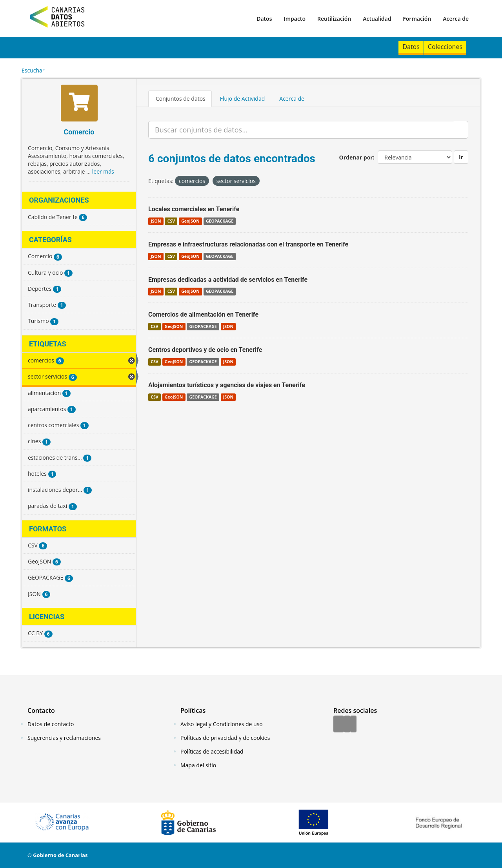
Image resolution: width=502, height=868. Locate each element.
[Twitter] (347, 725)
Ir (461, 157)
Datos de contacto (51, 724)
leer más (103, 171)
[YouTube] (353, 725)
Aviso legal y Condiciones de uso (222, 724)
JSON (156, 221)
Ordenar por (356, 157)
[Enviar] (461, 130)
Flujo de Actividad (243, 99)
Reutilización (334, 19)
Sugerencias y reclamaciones (64, 738)
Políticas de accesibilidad (212, 751)
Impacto (295, 19)
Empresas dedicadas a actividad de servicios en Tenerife (228, 280)
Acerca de (456, 19)
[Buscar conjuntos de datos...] (301, 130)
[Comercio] (79, 104)
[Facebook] (339, 725)
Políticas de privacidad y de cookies (225, 738)
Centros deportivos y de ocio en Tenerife (205, 350)
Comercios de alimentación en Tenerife (203, 314)
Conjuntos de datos (181, 99)
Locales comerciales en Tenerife (194, 209)
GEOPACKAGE (220, 221)
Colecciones (445, 47)
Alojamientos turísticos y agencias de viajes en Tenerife (227, 385)
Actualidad (377, 19)
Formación (417, 19)
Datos (264, 19)
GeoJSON (190, 221)
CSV (171, 221)
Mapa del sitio (198, 765)
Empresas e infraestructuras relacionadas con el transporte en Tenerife (248, 244)
